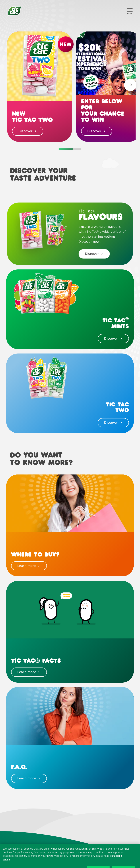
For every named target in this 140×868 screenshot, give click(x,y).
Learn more (29, 566)
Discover (28, 131)
